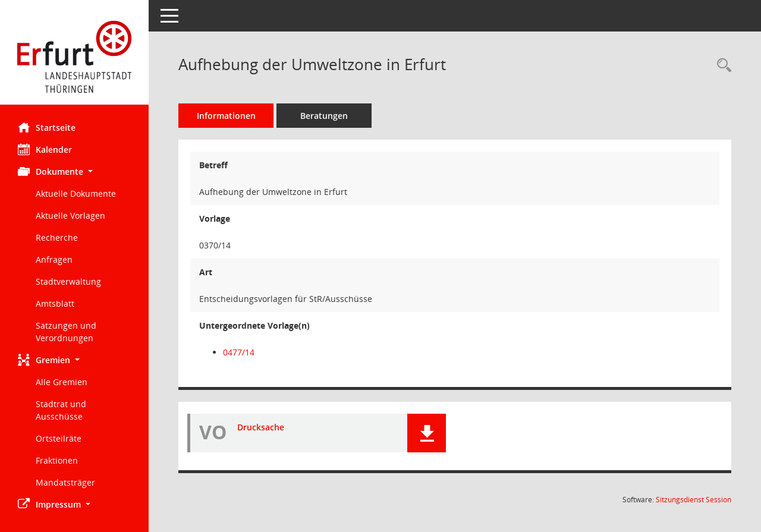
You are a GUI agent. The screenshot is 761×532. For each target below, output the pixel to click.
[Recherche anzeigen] (721, 66)
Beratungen (324, 116)
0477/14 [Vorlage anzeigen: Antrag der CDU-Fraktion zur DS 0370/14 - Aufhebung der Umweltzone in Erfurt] (239, 352)
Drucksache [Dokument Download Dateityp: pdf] (261, 427)
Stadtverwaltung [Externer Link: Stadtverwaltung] (68, 281)
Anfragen (54, 259)
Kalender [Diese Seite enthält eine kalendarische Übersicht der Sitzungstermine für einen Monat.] (45, 149)
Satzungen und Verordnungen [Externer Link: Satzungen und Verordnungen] (66, 332)
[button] (74, 171)
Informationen (226, 116)
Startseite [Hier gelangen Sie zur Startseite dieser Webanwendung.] (47, 127)
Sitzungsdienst (694, 500)
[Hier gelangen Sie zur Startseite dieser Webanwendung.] (74, 57)
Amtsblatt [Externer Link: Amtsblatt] (55, 303)
